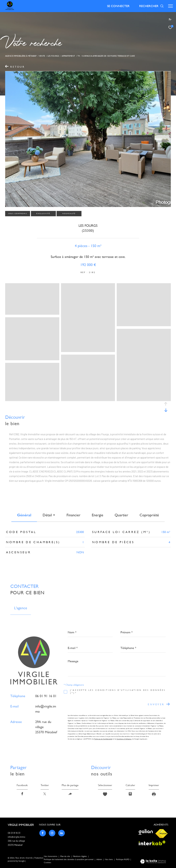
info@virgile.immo (16, 837)
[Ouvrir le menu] (170, 6)
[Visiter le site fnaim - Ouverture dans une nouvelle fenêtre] (161, 834)
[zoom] (32, 313)
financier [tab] (73, 515)
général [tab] (24, 515)
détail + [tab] (49, 515)
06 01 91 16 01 (46, 696)
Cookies (48, 863)
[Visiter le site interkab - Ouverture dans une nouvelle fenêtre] (152, 843)
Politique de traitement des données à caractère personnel (69, 860)
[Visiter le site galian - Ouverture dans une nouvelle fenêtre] (146, 832)
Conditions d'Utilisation (124, 739)
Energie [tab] (98, 515)
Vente (42, 56)
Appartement (68, 56)
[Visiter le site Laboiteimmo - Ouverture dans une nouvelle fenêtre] (153, 862)
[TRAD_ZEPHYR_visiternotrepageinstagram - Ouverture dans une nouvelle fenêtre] (52, 833)
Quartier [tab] (121, 515)
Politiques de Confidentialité (103, 739)
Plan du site (65, 856)
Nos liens (109, 860)
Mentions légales (80, 856)
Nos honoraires (51, 856)
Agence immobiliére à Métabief (21, 56)
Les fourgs (53, 56)
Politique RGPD (123, 860)
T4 (79, 56)
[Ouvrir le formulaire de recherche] (152, 6)
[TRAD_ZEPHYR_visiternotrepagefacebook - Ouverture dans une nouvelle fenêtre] (42, 833)
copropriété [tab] (149, 515)
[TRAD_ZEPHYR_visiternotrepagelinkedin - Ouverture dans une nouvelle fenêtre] (61, 833)
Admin (99, 860)
